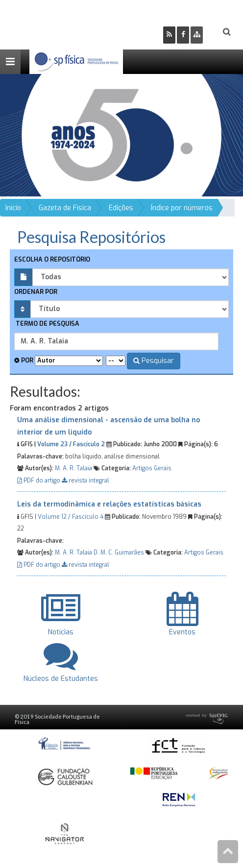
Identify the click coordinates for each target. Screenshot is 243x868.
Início (13, 208)
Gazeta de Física (65, 208)
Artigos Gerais (152, 468)
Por (24, 360)
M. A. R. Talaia (73, 468)
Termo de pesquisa (47, 324)
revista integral (85, 481)
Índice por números (182, 208)
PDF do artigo (39, 481)
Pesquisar (154, 361)
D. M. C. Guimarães (119, 553)
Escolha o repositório (52, 259)
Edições (121, 208)
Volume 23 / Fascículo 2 (71, 444)
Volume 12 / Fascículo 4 (71, 517)
